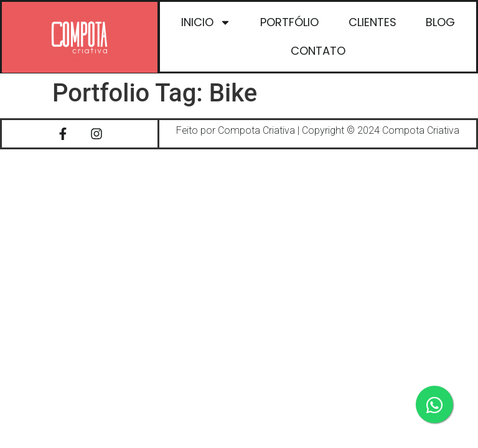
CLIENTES (372, 22)
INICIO (205, 22)
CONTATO (317, 51)
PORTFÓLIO (289, 22)
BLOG (440, 22)
